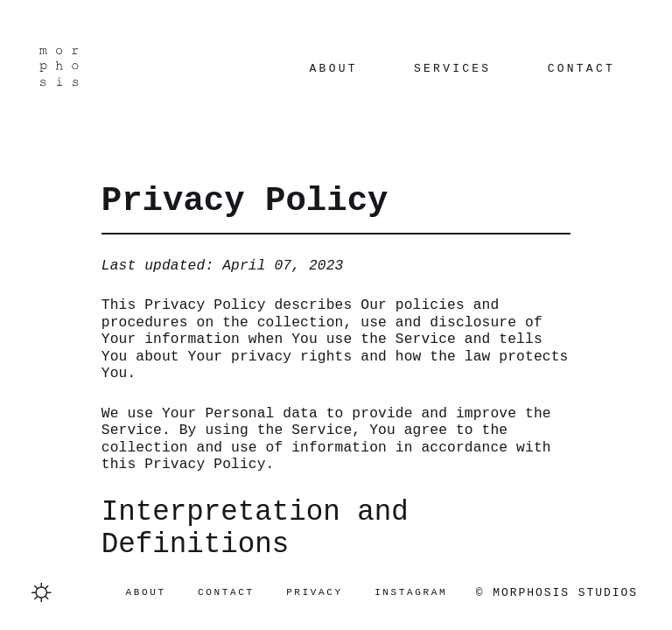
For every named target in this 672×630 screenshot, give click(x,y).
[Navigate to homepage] (58, 69)
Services (452, 69)
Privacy (315, 592)
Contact (581, 69)
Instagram (411, 592)
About (334, 69)
